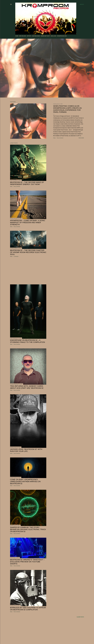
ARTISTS (29, 36)
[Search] (82, 4)
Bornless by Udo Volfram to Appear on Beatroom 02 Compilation (28, 609)
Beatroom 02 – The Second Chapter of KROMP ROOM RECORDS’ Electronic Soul (28, 252)
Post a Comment (60, 138)
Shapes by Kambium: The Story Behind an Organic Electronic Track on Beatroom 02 (28, 529)
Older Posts (80, 617)
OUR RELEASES (36, 36)
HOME (17, 36)
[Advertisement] (28, 271)
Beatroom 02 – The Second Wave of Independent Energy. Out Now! (27, 183)
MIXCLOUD (53, 36)
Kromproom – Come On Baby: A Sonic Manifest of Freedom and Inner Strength (28, 222)
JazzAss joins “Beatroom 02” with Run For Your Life (26, 450)
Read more (81, 138)
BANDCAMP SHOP (45, 36)
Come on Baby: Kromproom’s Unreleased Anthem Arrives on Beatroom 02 (25, 481)
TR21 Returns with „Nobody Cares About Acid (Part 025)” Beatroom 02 (27, 387)
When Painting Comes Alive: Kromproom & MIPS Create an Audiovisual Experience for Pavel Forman (67, 109)
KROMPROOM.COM (62, 36)
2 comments (16, 256)
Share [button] (54, 138)
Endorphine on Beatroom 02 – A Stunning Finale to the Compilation (28, 341)
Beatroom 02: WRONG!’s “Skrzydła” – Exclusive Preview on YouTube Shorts (27, 562)
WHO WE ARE (23, 36)
